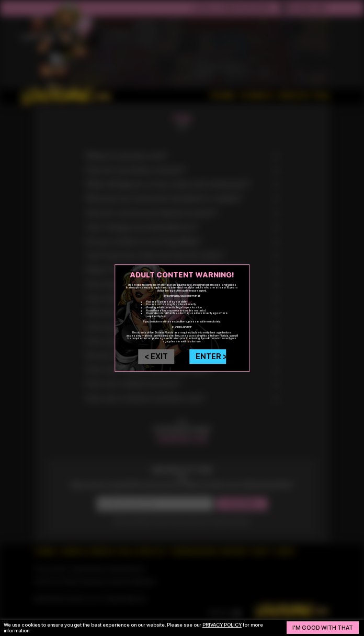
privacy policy (222, 625)
